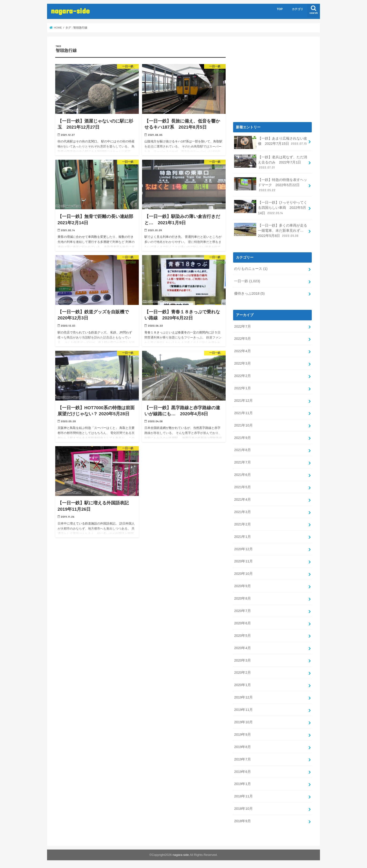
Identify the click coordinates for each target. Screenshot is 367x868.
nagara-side (70, 11)
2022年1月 (242, 388)
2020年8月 (242, 598)
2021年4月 (242, 499)
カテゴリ (297, 9)
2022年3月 (242, 363)
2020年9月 (242, 586)
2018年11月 (243, 796)
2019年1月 (242, 784)
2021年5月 (242, 487)
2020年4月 (242, 648)
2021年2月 (242, 524)
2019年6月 (242, 772)
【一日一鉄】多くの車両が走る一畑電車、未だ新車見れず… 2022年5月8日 (271, 230)
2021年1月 (242, 537)
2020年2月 (242, 673)
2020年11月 (243, 561)
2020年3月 (242, 660)
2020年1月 (242, 685)
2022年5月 (242, 339)
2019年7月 (242, 759)
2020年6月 (242, 623)
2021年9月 (242, 438)
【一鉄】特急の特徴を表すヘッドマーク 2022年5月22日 (271, 185)
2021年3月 (242, 512)
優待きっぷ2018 (249, 293)
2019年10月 (243, 722)
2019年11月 (243, 710)
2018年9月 (242, 821)
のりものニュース (251, 269)
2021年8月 (242, 450)
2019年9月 (242, 734)
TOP (280, 9)
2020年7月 (242, 611)
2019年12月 (243, 697)
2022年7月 (242, 326)
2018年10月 (243, 809)
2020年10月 (243, 574)
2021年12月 (243, 401)
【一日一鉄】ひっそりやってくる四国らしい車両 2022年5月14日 (271, 208)
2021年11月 (243, 413)
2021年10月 (243, 425)
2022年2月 (242, 376)
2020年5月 (242, 636)
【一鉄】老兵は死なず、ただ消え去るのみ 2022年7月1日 (271, 162)
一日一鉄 (247, 281)
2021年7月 (242, 462)
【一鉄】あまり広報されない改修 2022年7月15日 (271, 142)
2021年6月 (242, 475)
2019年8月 (242, 747)
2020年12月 (243, 549)
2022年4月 (242, 351)
